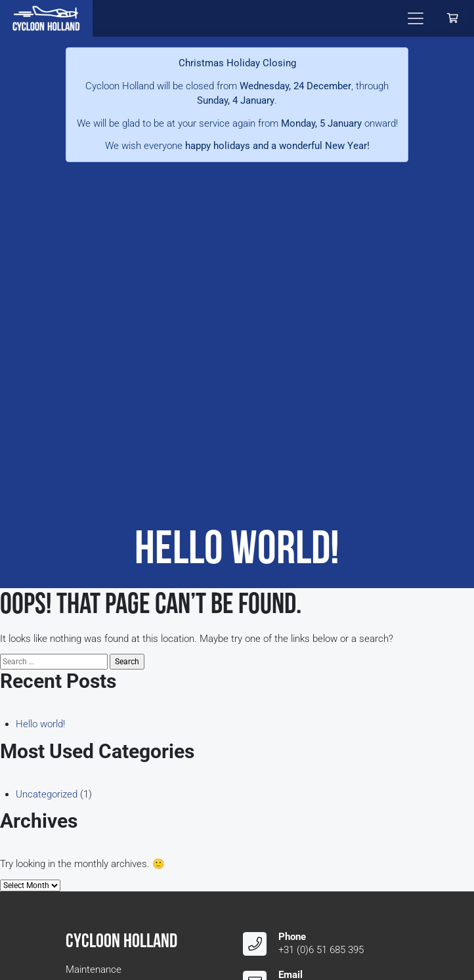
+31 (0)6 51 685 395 (321, 950)
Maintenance (94, 969)
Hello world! (40, 724)
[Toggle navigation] (416, 18)
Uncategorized (47, 794)
